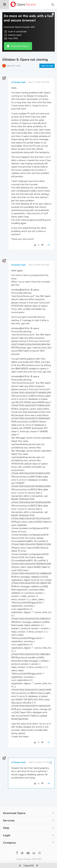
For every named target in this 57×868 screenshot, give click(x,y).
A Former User (18, 74)
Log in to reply (47, 58)
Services (9, 812)
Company (9, 834)
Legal (7, 827)
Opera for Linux (14, 58)
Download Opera (20, 38)
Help (6, 820)
